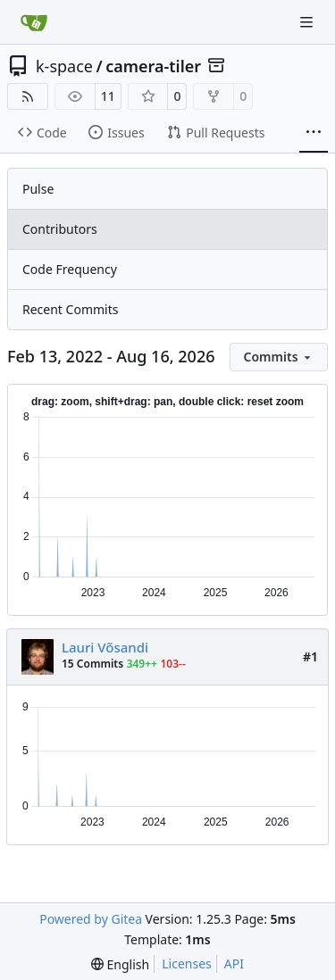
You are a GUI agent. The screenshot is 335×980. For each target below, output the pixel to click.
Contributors (60, 229)
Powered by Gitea (91, 919)
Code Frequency (70, 269)
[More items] (314, 133)
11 (108, 96)
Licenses (187, 963)
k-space (64, 66)
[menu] (279, 357)
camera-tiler (153, 66)
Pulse (38, 189)
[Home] (34, 22)
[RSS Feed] (28, 96)
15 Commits (92, 664)
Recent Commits (70, 309)
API (234, 963)
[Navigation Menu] (308, 22)
